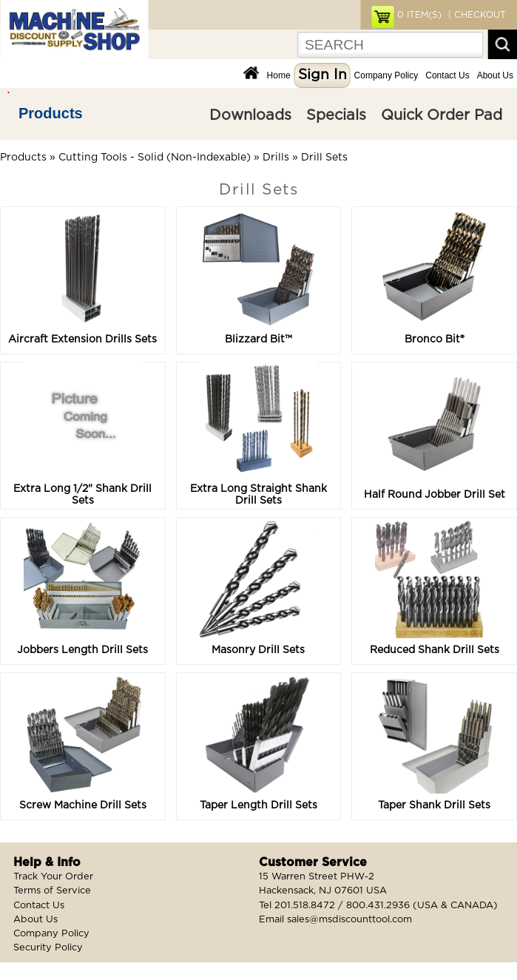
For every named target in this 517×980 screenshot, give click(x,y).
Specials (336, 115)
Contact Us (447, 75)
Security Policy (48, 948)
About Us (495, 75)
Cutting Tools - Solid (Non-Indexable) (155, 158)
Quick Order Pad (442, 115)
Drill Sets (324, 158)
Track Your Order (53, 877)
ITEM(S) (419, 15)
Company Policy (386, 75)
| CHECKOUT (476, 15)
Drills (276, 158)
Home (279, 75)
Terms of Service (52, 891)
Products (51, 113)
